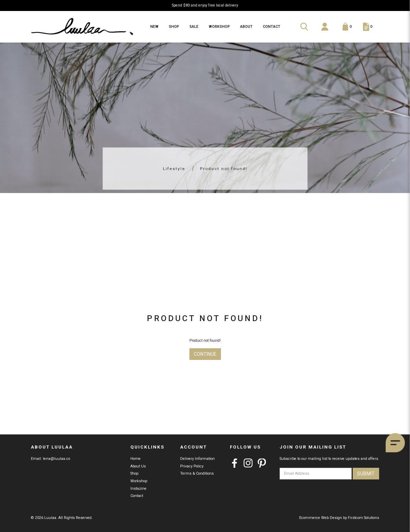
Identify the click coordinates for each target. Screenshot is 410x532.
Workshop (139, 481)
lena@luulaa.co (56, 459)
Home (136, 459)
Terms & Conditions (197, 473)
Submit (366, 474)
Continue (205, 354)
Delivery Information (197, 459)
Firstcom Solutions (364, 518)
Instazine (138, 489)
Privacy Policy (192, 466)
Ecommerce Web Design (321, 518)
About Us (138, 466)
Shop (134, 473)
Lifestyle (174, 169)
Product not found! (224, 169)
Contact (137, 496)
